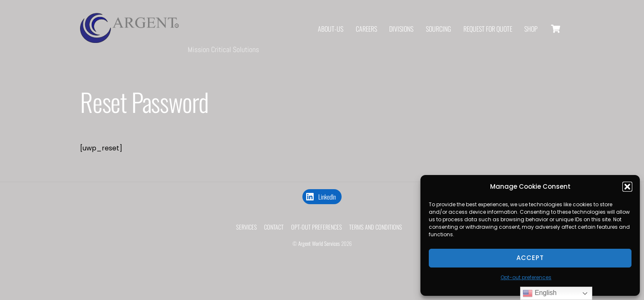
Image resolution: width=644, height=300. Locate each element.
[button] (627, 187)
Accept (530, 258)
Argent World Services (319, 245)
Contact (274, 228)
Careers (366, 29)
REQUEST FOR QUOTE (488, 29)
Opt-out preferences (526, 277)
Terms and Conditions (376, 228)
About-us (331, 29)
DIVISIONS (401, 29)
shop (531, 29)
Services (247, 228)
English (540, 293)
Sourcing (438, 29)
